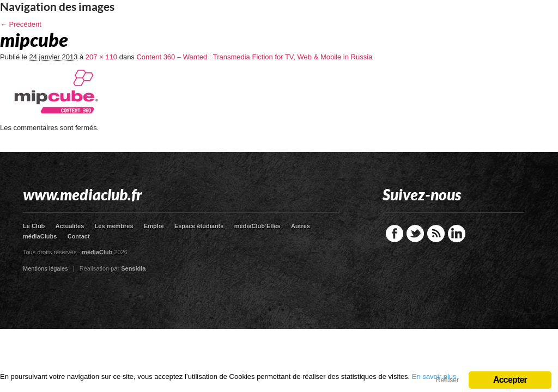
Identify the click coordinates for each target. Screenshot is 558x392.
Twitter (415, 234)
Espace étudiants (199, 226)
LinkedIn (457, 234)
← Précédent (21, 24)
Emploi (154, 226)
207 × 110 (101, 57)
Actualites (70, 226)
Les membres (114, 226)
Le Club (34, 226)
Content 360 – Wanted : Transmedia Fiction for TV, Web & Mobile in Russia (254, 57)
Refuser (447, 380)
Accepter (510, 380)
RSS (436, 234)
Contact (79, 236)
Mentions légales (46, 268)
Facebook (395, 234)
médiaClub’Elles (257, 226)
